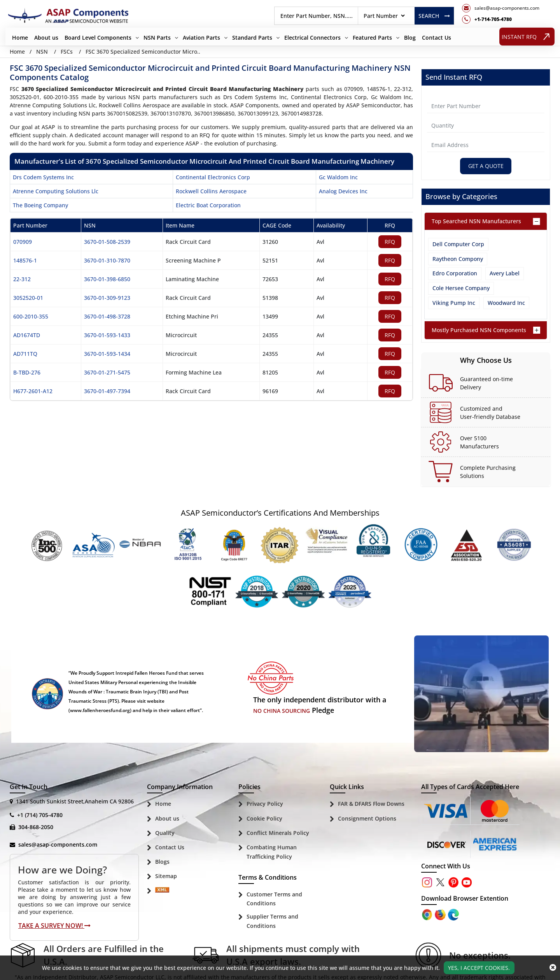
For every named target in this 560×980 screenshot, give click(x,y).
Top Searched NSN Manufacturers (476, 221)
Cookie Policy (264, 818)
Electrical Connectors (312, 38)
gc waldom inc (338, 177)
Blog (410, 38)
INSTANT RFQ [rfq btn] (527, 36)
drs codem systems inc (43, 177)
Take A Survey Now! (54, 926)
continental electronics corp (213, 177)
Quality (165, 833)
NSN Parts (157, 38)
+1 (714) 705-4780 (40, 815)
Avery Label (505, 274)
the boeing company (40, 205)
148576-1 (25, 260)
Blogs (162, 862)
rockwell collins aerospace (211, 191)
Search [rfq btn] (434, 16)
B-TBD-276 (27, 372)
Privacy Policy (265, 804)
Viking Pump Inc (454, 303)
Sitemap (166, 876)
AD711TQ (25, 354)
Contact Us (437, 38)
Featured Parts (372, 38)
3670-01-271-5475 (107, 372)
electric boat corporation (208, 205)
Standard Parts (252, 38)
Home (20, 38)
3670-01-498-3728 (107, 316)
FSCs (67, 52)
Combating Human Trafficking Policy (272, 852)
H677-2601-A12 (33, 391)
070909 (23, 242)
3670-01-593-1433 (107, 335)
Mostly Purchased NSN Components (479, 330)
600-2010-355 (31, 316)
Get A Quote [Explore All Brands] (486, 166)
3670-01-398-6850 (107, 279)
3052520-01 (28, 298)
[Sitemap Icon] (162, 892)
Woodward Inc (506, 303)
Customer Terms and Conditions (274, 899)
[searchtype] (384, 16)
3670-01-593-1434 (107, 354)
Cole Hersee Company (461, 288)
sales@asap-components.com (58, 845)
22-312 (22, 279)
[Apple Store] (428, 914)
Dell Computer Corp (458, 244)
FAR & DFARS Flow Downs (371, 804)
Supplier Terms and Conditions (272, 921)
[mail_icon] (501, 8)
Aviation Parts (201, 38)
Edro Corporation (455, 274)
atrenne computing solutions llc (56, 191)
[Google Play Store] (441, 914)
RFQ (390, 242)
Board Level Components (98, 38)
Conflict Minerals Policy (278, 833)
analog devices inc (343, 191)
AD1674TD (27, 335)
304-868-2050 (36, 827)
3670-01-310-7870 (107, 260)
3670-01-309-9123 (107, 298)
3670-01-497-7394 (107, 391)
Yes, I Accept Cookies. (479, 968)
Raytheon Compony (458, 259)
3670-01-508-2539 (107, 242)
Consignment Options (367, 818)
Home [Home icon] (17, 52)
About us (46, 38)
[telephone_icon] (501, 19)
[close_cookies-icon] (553, 968)
